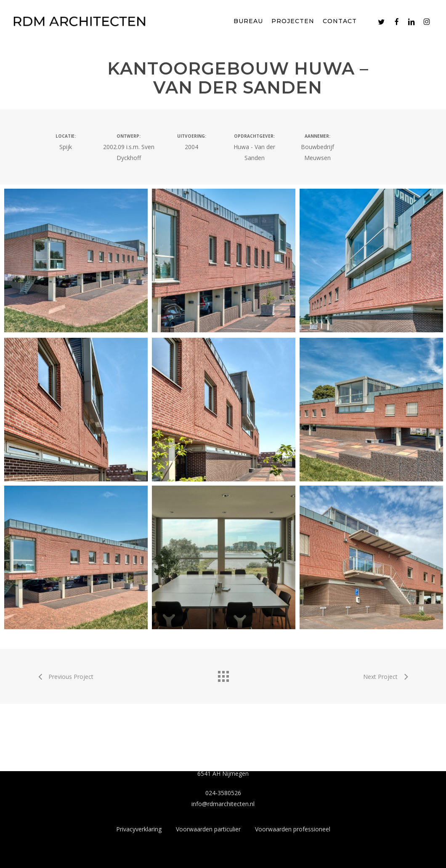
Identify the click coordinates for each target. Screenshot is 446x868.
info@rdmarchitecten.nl (223, 804)
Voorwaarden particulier (208, 829)
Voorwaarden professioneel (293, 829)
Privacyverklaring (139, 829)
